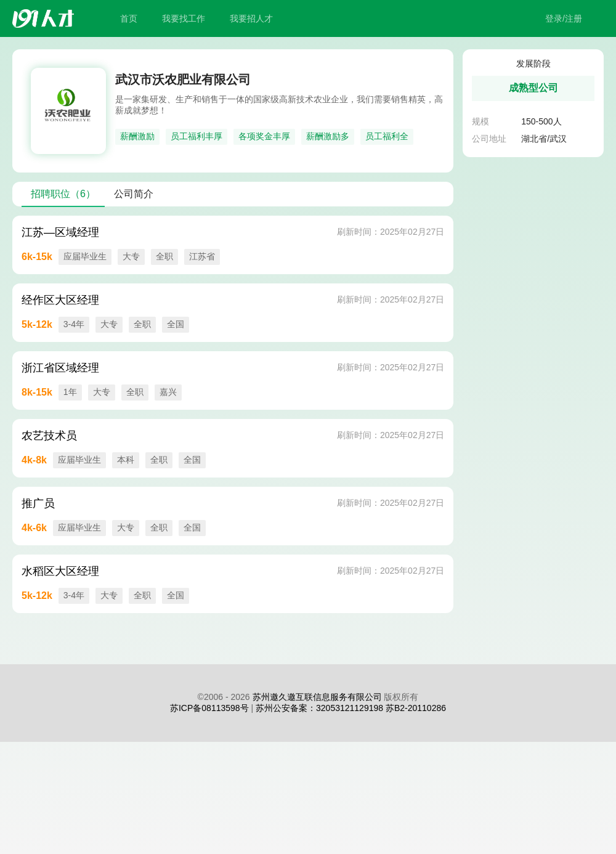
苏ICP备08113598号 (209, 708)
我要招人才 (251, 18)
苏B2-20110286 (416, 708)
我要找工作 (184, 18)
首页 (129, 18)
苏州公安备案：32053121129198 (319, 708)
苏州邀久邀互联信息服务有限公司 (317, 697)
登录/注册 (564, 18)
